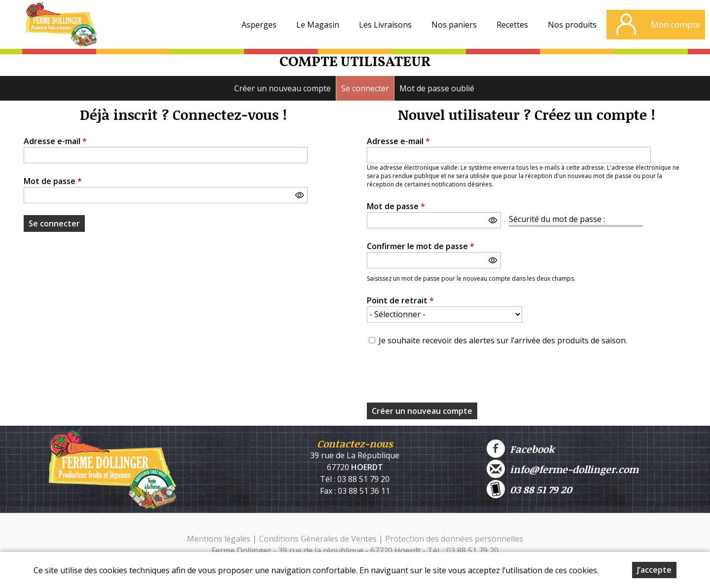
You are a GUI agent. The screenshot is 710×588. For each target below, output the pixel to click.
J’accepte (654, 570)
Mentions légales (219, 539)
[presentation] (442, 377)
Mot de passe (53, 181)
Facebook (520, 449)
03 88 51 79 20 (529, 489)
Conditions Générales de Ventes (319, 539)
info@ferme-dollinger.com (563, 469)
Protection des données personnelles (454, 539)
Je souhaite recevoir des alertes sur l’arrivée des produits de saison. (503, 340)
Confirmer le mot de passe (421, 246)
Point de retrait (400, 300)
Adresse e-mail (55, 141)
